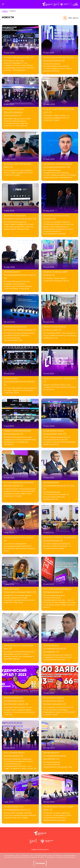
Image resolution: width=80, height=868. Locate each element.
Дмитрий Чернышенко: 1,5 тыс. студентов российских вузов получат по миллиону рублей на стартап (19, 711)
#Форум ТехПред (50, 57)
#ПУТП (28, 57)
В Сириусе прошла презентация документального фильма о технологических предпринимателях (19, 337)
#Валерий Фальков (66, 57)
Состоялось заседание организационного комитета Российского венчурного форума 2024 (19, 547)
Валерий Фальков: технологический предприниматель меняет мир (58, 765)
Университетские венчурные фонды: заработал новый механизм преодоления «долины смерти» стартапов (19, 599)
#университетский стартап (16, 218)
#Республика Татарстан (54, 215)
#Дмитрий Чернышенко (14, 112)
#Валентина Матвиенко (53, 537)
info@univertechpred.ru (40, 850)
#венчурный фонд (11, 589)
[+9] (60, 330)
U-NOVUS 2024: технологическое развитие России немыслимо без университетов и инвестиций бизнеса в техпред (20, 493)
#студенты (48, 218)
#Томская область (17, 752)
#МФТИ (46, 810)
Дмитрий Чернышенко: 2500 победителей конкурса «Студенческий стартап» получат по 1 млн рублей (17, 122)
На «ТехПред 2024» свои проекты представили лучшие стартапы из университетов (60, 336)
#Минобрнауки (19, 57)
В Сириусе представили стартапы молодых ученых (56, 280)
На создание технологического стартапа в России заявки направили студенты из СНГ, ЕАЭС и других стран (59, 711)
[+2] (61, 592)
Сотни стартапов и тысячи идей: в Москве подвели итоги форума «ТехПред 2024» (20, 390)
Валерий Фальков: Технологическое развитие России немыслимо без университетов (56, 496)
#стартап (8, 57)
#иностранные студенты (14, 704)
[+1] (57, 651)
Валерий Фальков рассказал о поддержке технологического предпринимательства (58, 657)
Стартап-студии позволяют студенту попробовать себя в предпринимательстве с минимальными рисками (57, 817)
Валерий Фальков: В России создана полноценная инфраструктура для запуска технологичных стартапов (18, 285)
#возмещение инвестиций (15, 215)
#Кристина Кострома (52, 60)
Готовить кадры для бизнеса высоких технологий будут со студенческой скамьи (57, 546)
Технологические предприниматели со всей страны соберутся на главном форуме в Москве (58, 68)
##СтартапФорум (11, 806)
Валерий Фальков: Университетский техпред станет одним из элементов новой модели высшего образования (60, 174)
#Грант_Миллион (11, 115)
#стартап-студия (51, 109)
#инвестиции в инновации (23, 482)
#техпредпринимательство (55, 167)
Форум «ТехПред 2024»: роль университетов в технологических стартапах (60, 387)
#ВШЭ (6, 648)
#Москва (31, 381)
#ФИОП (7, 167)
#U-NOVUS (8, 482)
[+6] (68, 167)
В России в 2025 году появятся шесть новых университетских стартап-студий (18, 173)
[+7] (32, 57)
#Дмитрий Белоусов (12, 645)
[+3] (22, 434)
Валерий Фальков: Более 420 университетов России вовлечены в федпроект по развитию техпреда (20, 441)
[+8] (61, 540)
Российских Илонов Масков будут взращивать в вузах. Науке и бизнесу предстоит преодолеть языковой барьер (20, 655)
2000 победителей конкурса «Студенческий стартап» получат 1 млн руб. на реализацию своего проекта (60, 441)
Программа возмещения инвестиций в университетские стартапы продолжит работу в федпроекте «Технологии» (19, 226)
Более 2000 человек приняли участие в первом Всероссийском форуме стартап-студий (20, 815)
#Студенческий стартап (14, 109)
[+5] (63, 60)
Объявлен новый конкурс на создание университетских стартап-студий (56, 118)
